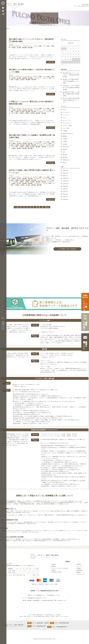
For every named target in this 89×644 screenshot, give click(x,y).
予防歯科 (79, 568)
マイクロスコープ (27, 46)
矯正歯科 (25, 48)
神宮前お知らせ (67, 160)
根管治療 (65, 149)
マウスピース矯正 (37, 46)
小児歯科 (21, 113)
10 (38, 207)
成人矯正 (19, 48)
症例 (64, 152)
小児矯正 (13, 48)
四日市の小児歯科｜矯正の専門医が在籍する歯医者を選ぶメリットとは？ (71, 100)
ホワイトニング (67, 120)
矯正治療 (30, 48)
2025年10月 (66, 184)
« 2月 (62, 65)
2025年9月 (65, 186)
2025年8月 (65, 189)
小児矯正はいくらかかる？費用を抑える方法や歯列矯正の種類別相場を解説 (71, 88)
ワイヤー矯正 (46, 46)
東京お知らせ (66, 147)
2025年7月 (65, 192)
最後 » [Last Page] (48, 207)
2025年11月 (66, 181)
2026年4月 (65, 170)
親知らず (65, 163)
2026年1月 (65, 176)
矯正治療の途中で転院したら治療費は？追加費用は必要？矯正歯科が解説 (71, 94)
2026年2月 (65, 173)
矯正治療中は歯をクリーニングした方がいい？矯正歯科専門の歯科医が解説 (71, 75)
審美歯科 (65, 136)
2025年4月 (65, 199)
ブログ (64, 118)
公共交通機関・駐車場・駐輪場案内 (67, 249)
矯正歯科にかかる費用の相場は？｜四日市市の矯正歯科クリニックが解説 (71, 81)
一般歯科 (65, 131)
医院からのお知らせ (68, 134)
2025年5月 (65, 197)
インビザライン (18, 46)
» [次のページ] (44, 207)
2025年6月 (65, 194)
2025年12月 (66, 178)
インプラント (66, 115)
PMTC (64, 110)
